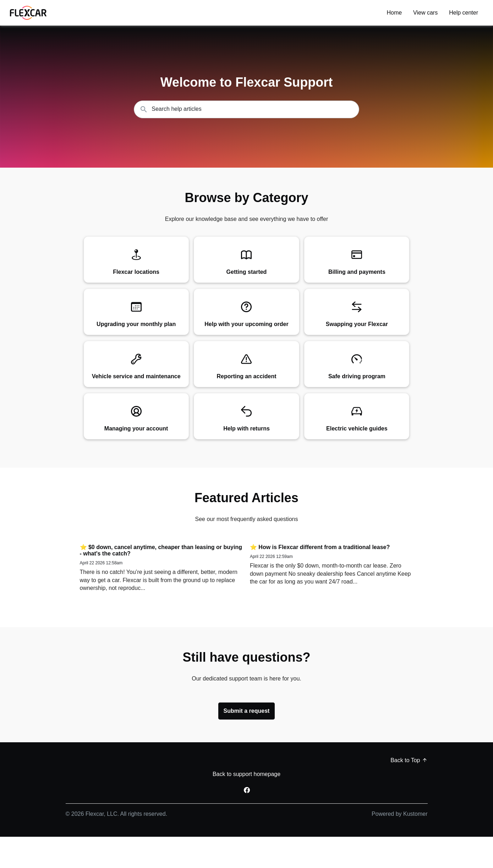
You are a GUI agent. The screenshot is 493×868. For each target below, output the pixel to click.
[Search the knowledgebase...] (246, 109)
